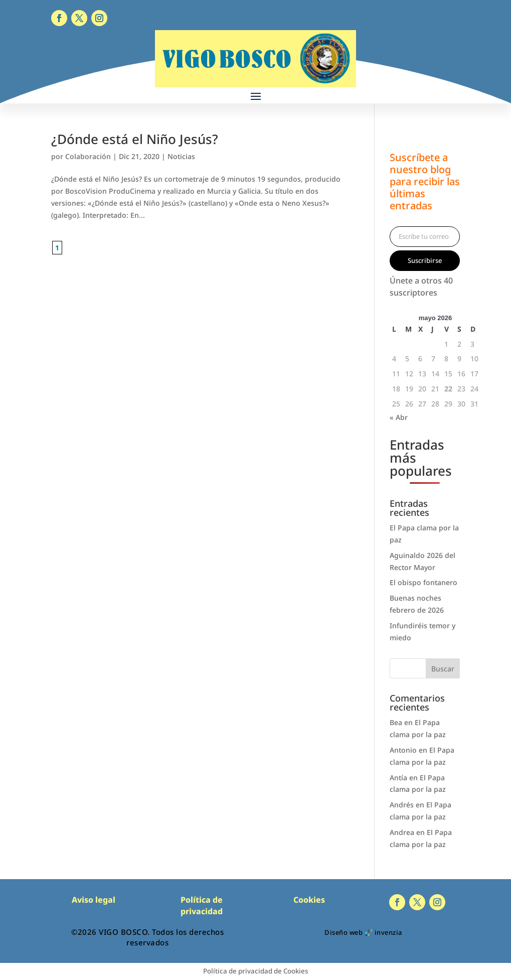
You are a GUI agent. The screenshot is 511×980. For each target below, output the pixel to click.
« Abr (399, 417)
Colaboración (88, 156)
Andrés (402, 805)
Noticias (181, 156)
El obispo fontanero (423, 582)
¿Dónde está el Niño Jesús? (135, 139)
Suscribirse (425, 260)
